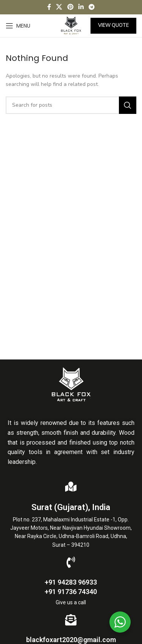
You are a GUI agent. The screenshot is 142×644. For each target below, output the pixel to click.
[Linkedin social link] (81, 7)
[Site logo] (71, 25)
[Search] (71, 105)
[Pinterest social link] (70, 7)
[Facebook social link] (49, 7)
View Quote (113, 25)
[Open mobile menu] (18, 26)
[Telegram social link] (91, 7)
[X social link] (59, 7)
